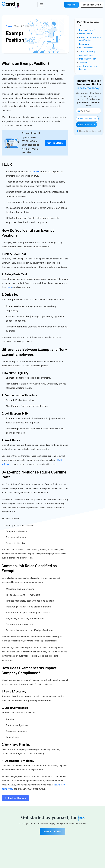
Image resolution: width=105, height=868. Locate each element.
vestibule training (87, 51)
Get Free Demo (55, 143)
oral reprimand (86, 48)
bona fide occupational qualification (90, 39)
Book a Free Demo (86, 124)
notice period (86, 34)
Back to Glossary (15, 798)
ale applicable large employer (89, 68)
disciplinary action (88, 59)
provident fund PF (88, 30)
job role (36, 172)
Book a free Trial (52, 832)
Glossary (10, 26)
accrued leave (86, 55)
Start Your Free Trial (87, 119)
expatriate (84, 44)
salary (9, 287)
